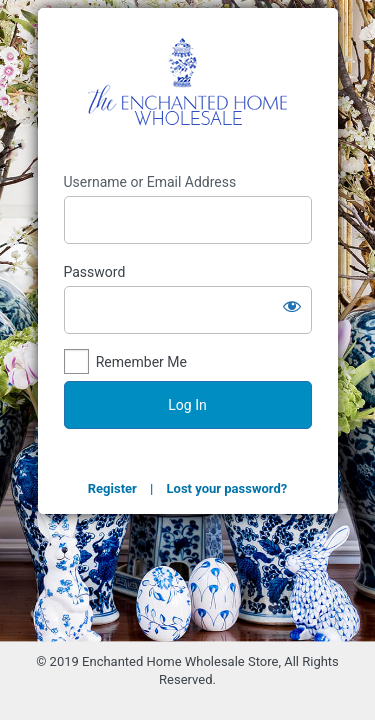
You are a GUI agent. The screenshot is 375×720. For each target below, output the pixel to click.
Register (112, 488)
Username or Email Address (150, 182)
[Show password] (292, 306)
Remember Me (141, 362)
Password (95, 272)
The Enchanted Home (188, 90)
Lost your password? (227, 488)
